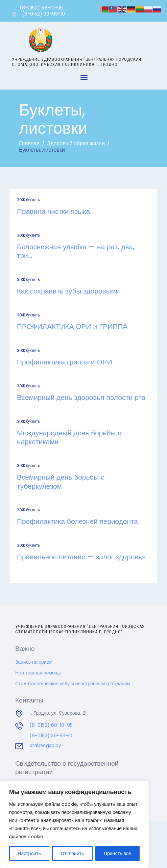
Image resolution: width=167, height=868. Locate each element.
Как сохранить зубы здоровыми (68, 291)
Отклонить (72, 853)
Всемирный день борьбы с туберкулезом (61, 482)
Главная (29, 143)
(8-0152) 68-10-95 (51, 725)
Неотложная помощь (38, 673)
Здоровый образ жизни (76, 143)
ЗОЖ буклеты (29, 200)
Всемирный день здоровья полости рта (81, 398)
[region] (74, 824)
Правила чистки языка (53, 211)
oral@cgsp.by (45, 745)
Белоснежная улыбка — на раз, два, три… (76, 251)
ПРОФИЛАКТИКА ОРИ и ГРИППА (72, 327)
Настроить (29, 853)
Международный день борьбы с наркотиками (69, 438)
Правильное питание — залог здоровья (81, 557)
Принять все (117, 853)
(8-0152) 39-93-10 (51, 736)
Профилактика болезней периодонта (77, 521)
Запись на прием (34, 662)
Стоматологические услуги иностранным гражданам (73, 684)
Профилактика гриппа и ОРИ (65, 362)
